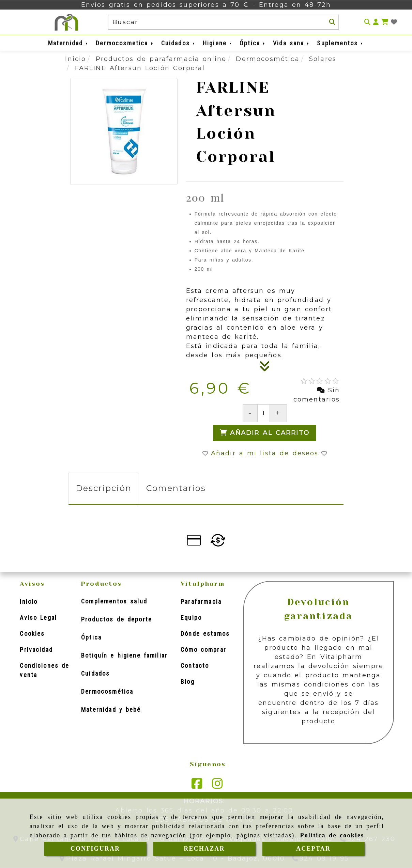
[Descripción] (265, 368)
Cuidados (178, 43)
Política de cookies (332, 835)
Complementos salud (114, 601)
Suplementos (340, 43)
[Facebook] (197, 786)
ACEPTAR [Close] (313, 849)
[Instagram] (217, 786)
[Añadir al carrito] (265, 433)
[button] (376, 22)
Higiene (218, 43)
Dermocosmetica (125, 43)
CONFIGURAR (95, 849)
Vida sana (291, 43)
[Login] (394, 22)
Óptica (253, 43)
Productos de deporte (117, 619)
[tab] (103, 488)
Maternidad (68, 43)
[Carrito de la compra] (385, 22)
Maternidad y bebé (111, 709)
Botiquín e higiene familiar (124, 655)
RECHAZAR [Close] (204, 849)
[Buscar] (332, 22)
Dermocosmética (107, 691)
